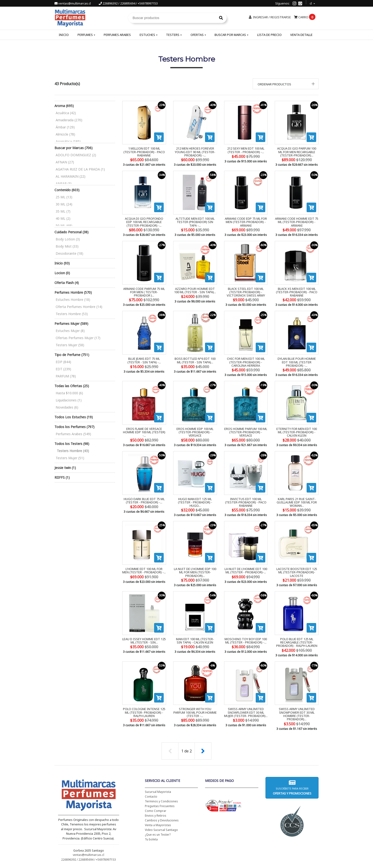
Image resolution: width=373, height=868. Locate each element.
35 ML (63, 211)
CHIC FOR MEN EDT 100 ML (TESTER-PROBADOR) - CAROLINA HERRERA (246, 362)
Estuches (147, 35)
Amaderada (69, 120)
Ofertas (197, 35)
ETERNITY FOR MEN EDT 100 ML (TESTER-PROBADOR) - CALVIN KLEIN (297, 432)
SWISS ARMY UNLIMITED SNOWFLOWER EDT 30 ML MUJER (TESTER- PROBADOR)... (246, 712)
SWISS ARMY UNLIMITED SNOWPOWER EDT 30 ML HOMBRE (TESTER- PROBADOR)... (297, 714)
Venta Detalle (301, 35)
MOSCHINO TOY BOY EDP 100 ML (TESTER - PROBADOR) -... (246, 641)
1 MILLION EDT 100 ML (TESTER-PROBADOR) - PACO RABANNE (144, 152)
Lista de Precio (269, 35)
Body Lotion (68, 239)
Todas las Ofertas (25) (72, 386)
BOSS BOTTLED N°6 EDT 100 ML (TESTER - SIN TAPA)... (195, 360)
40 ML (63, 218)
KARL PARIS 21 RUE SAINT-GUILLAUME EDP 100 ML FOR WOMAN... (297, 502)
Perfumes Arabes (117, 35)
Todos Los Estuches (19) (74, 417)
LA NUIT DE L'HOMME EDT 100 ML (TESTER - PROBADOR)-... (246, 571)
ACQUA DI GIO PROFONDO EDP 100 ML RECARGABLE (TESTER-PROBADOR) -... (144, 222)
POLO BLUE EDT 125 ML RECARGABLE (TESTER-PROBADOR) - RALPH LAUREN (297, 642)
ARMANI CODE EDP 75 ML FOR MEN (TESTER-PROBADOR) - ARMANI (246, 222)
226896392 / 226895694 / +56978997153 (128, 3)
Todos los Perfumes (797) (74, 427)
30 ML (64, 204)
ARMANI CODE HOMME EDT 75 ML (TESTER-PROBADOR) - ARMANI (297, 222)
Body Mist (67, 246)
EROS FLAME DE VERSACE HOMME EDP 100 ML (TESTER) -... (144, 432)
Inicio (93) (62, 263)
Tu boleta (151, 839)
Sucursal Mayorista (158, 792)
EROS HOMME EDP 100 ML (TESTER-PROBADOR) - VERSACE (195, 432)
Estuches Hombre (73, 300)
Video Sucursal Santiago (161, 830)
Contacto (151, 797)
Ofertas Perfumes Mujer (78, 338)
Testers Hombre (72, 314)
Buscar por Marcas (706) (74, 148)
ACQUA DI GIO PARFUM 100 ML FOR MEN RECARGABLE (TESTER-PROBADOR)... (297, 152)
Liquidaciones (69, 400)
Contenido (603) (67, 190)
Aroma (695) (64, 106)
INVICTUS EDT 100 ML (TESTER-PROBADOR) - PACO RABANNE (246, 502)
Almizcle (65, 134)
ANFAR (64, 183)
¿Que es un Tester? (158, 835)
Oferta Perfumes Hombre (79, 307)
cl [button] (311, 3)
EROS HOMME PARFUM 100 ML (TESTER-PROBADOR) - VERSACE (246, 432)
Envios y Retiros (156, 816)
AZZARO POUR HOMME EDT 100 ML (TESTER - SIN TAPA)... (195, 290)
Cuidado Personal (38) (71, 232)
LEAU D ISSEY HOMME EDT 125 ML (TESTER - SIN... (144, 641)
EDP (63, 362)
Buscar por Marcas (230, 35)
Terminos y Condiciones (161, 801)
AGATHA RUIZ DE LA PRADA (80, 169)
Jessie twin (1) (65, 468)
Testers (173, 35)
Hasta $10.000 (69, 393)
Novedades (67, 407)
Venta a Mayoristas (158, 825)
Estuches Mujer (70, 331)
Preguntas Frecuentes (160, 806)
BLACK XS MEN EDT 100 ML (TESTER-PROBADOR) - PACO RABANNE (297, 292)
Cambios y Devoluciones (162, 820)
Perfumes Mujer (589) (71, 324)
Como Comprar (156, 811)
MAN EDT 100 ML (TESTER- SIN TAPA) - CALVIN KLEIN (195, 641)
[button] (286, 84)
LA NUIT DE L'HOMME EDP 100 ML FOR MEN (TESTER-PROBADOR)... (195, 572)
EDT (63, 369)
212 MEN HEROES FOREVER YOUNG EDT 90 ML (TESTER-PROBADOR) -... (195, 152)
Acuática (66, 113)
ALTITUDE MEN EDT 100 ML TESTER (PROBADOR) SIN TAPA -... (195, 222)
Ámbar (65, 127)
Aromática (68, 141)
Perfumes (85, 35)
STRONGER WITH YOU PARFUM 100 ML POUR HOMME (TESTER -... (195, 712)
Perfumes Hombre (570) (73, 292)
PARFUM (66, 376)
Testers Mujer (70, 345)
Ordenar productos (274, 84)
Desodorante (69, 253)
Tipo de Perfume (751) (72, 355)
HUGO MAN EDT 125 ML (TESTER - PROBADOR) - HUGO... (195, 502)
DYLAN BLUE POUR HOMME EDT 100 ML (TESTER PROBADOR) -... (297, 362)
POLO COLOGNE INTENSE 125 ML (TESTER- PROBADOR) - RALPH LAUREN (144, 712)
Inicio (64, 35)
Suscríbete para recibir (292, 788)
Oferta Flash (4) (67, 283)
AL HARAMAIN (71, 176)
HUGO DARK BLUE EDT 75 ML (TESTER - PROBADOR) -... (144, 501)
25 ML (64, 197)
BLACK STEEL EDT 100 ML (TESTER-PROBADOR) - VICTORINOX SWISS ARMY (246, 292)
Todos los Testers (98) (72, 444)
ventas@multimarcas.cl (73, 3)
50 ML (64, 226)
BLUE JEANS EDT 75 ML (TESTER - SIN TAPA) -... (144, 360)
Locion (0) (62, 273)
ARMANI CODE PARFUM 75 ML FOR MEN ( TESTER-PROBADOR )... (144, 292)
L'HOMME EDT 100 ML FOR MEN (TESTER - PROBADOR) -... (144, 571)
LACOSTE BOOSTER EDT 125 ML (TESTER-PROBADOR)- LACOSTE (297, 572)
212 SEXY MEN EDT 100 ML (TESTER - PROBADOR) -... (246, 150)
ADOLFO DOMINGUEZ (76, 155)
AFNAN (65, 162)
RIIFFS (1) (62, 477)
